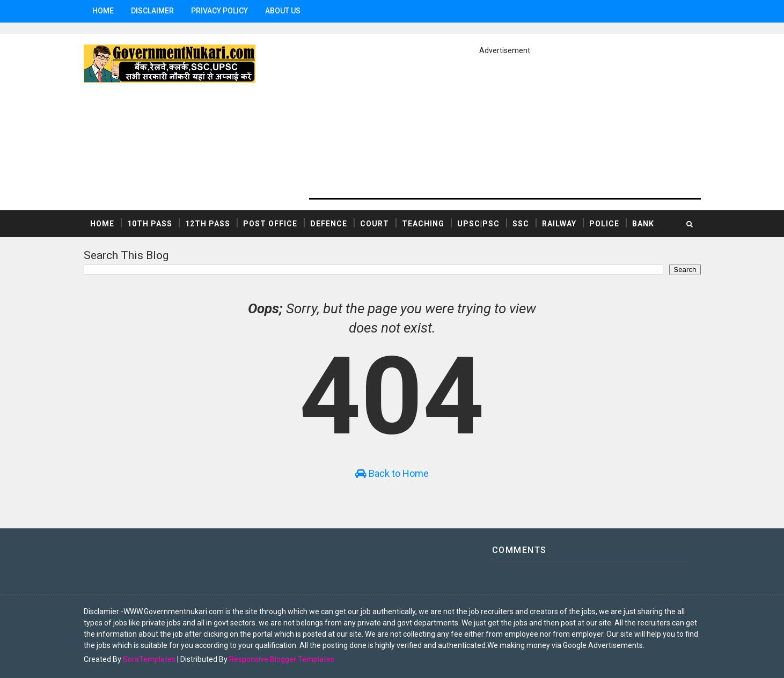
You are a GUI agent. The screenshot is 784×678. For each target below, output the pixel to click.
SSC (521, 224)
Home (103, 11)
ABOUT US (283, 11)
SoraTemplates (149, 659)
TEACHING (423, 224)
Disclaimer (152, 11)
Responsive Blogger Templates (282, 659)
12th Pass (208, 224)
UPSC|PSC (478, 224)
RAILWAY (559, 224)
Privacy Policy (219, 11)
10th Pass (150, 224)
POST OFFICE (270, 224)
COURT (375, 224)
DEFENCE (329, 224)
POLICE (604, 224)
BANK (643, 224)
